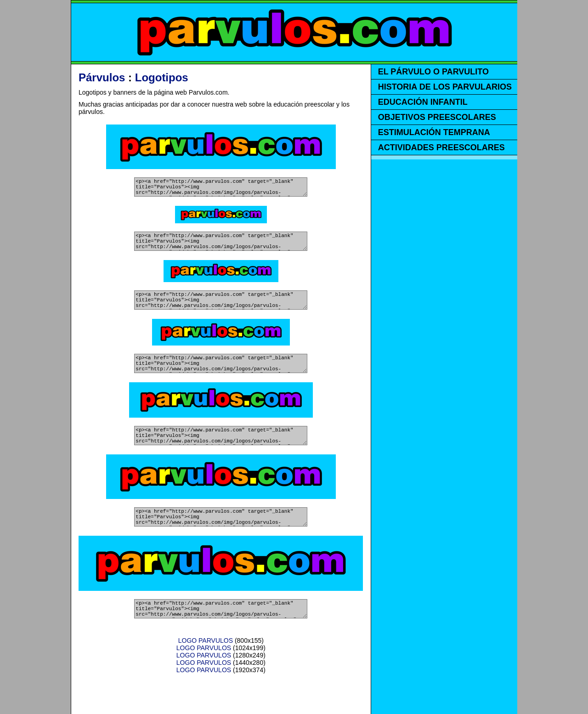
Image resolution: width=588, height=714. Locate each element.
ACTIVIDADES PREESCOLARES (441, 147)
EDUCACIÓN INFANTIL (423, 102)
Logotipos (162, 77)
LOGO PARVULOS (206, 669)
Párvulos (102, 77)
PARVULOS (294, 32)
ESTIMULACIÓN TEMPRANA (434, 132)
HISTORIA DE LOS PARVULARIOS (445, 87)
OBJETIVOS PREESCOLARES (437, 117)
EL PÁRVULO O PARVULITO (433, 72)
